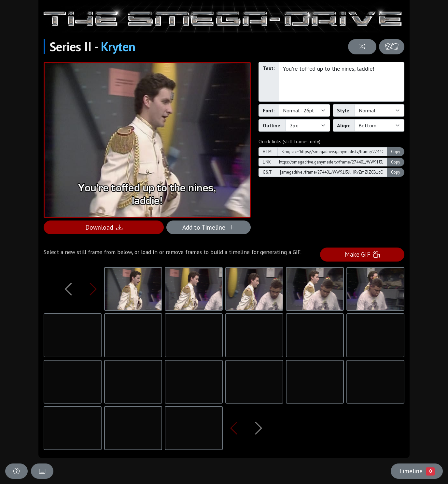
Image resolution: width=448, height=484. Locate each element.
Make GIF (362, 254)
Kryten (118, 47)
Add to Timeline (209, 227)
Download (104, 227)
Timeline (417, 471)
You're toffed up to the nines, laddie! (342, 82)
